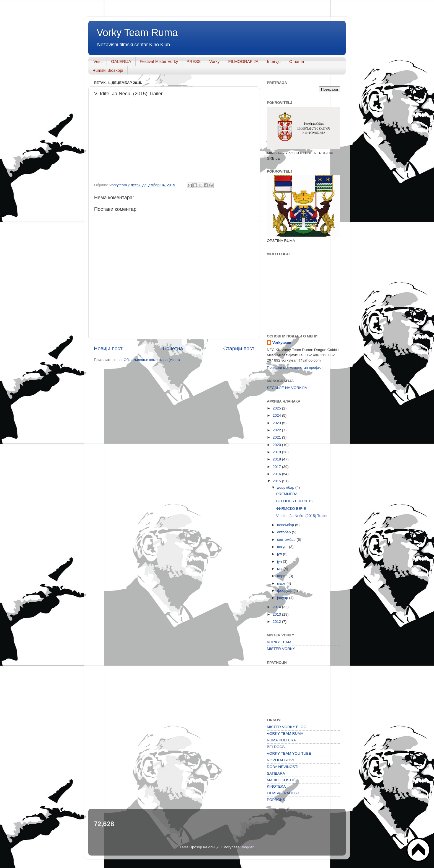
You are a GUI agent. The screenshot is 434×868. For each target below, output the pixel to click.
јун (280, 561)
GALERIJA (121, 61)
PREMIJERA (287, 494)
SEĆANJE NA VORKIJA (287, 388)
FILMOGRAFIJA (243, 61)
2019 (277, 452)
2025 (277, 408)
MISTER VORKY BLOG (287, 727)
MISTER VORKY (281, 649)
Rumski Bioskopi (108, 70)
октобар (284, 532)
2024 (277, 415)
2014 (277, 607)
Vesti (98, 61)
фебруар (285, 591)
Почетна (173, 348)
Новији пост (108, 348)
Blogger (247, 847)
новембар (286, 525)
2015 (277, 481)
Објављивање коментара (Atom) (152, 360)
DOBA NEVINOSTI (283, 767)
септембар (287, 540)
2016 (277, 474)
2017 (277, 467)
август (283, 547)
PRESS (194, 61)
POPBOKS (276, 800)
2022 (277, 430)
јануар (283, 598)
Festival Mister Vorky (159, 61)
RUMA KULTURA (281, 740)
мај (280, 569)
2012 (277, 622)
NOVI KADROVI (280, 760)
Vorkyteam (282, 343)
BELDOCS (276, 747)
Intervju (274, 61)
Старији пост (239, 348)
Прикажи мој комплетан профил (295, 368)
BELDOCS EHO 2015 (294, 501)
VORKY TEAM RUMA (285, 733)
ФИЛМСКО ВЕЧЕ (291, 509)
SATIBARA (276, 773)
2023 (277, 423)
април (283, 576)
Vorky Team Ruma (137, 33)
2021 (277, 437)
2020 (277, 445)
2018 (277, 459)
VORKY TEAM (279, 642)
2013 (277, 614)
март (282, 583)
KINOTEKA (276, 786)
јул (280, 554)
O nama (297, 61)
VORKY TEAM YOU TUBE (289, 753)
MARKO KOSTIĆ (281, 780)
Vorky (215, 61)
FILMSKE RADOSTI (284, 793)
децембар (286, 487)
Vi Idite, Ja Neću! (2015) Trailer (302, 516)
